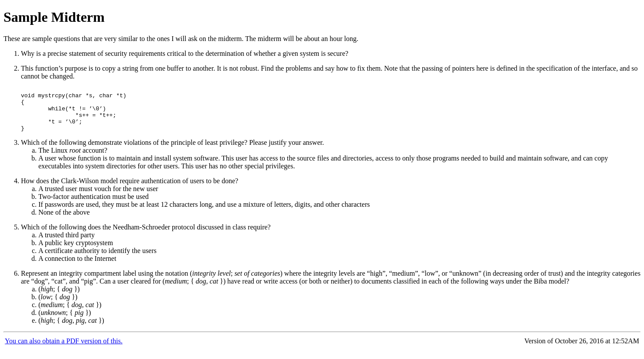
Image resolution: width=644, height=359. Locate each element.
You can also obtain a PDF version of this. (64, 350)
